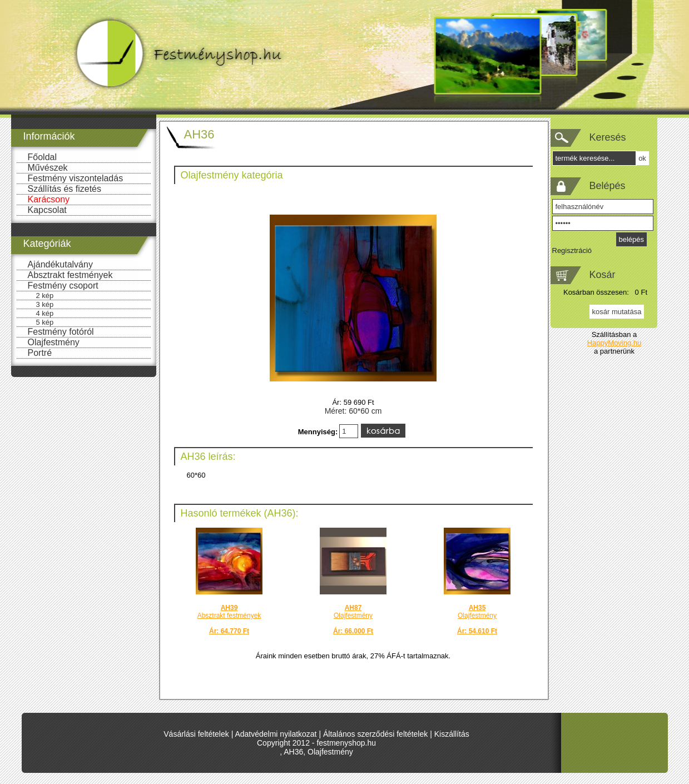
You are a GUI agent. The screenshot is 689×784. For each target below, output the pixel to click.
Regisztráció (572, 250)
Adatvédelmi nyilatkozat (276, 734)
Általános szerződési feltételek (375, 734)
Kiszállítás (452, 734)
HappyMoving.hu (614, 343)
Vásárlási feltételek (196, 734)
